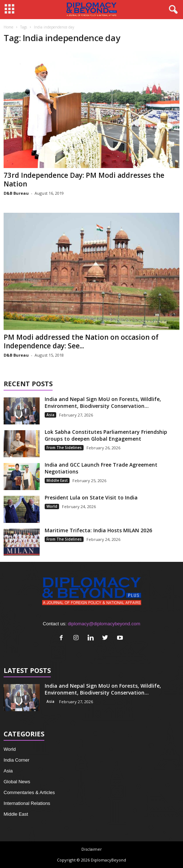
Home (8, 27)
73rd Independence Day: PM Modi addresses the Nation (84, 180)
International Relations (27, 803)
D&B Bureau (16, 193)
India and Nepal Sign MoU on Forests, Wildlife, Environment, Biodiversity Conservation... (103, 402)
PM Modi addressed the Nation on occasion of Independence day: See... (81, 342)
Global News (17, 782)
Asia (50, 415)
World (52, 506)
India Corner (17, 760)
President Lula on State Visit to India (91, 497)
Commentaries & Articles (29, 792)
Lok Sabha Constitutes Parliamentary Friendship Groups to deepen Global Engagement (106, 435)
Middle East (57, 480)
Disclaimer (92, 849)
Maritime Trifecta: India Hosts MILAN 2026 (98, 530)
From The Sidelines (64, 448)
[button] (172, 10)
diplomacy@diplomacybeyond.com (104, 624)
